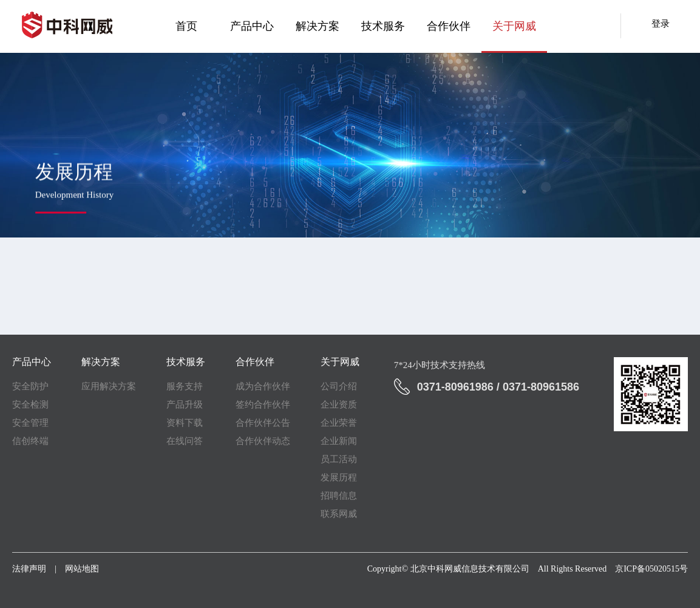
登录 (661, 24)
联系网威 (339, 514)
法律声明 (29, 569)
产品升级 (185, 405)
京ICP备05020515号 (651, 569)
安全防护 (30, 386)
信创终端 (30, 441)
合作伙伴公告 (263, 423)
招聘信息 (339, 496)
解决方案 (318, 26)
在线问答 (185, 441)
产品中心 (252, 26)
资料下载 (185, 423)
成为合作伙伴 (263, 386)
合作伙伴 (449, 26)
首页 (186, 26)
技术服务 (383, 26)
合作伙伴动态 (263, 441)
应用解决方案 (109, 386)
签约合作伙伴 (263, 405)
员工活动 (339, 459)
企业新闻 (339, 441)
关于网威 (514, 26)
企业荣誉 (339, 423)
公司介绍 (339, 386)
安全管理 (30, 423)
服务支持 (185, 386)
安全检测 (30, 405)
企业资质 (339, 405)
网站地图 (82, 569)
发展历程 (339, 477)
